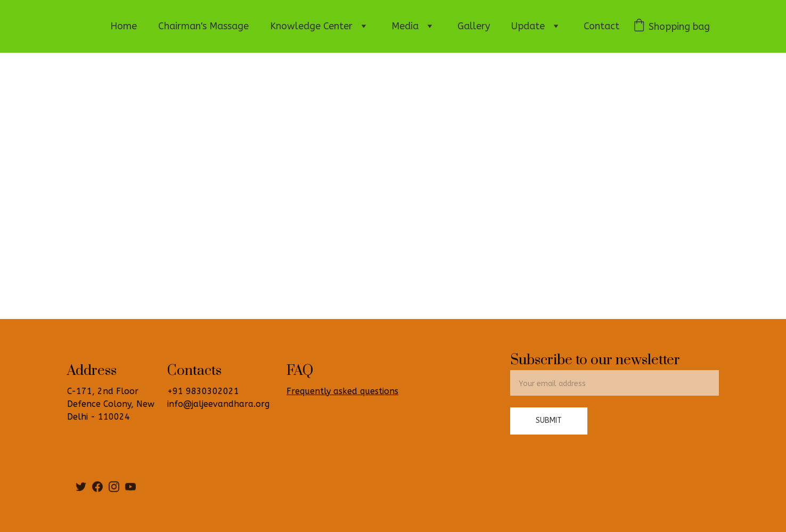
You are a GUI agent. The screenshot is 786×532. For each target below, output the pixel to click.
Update (528, 26)
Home (124, 26)
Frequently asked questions (342, 391)
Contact (601, 26)
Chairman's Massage (203, 26)
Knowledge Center (311, 26)
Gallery (474, 26)
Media (405, 26)
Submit (549, 420)
